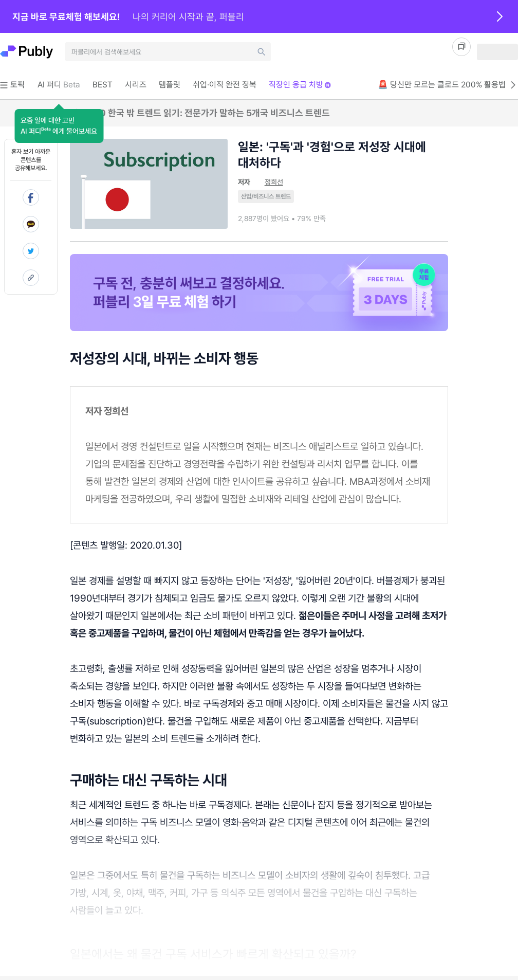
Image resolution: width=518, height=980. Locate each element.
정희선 (274, 182)
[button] (59, 126)
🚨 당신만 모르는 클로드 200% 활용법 (448, 85)
